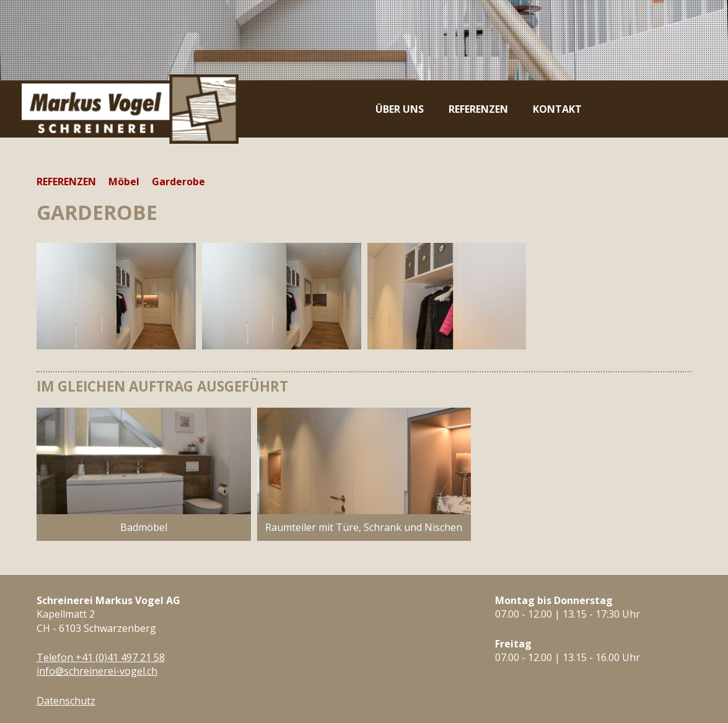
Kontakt (557, 109)
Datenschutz (66, 701)
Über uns (400, 109)
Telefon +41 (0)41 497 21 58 (101, 657)
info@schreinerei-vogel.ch (97, 671)
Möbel (124, 182)
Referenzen (478, 109)
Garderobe (178, 182)
